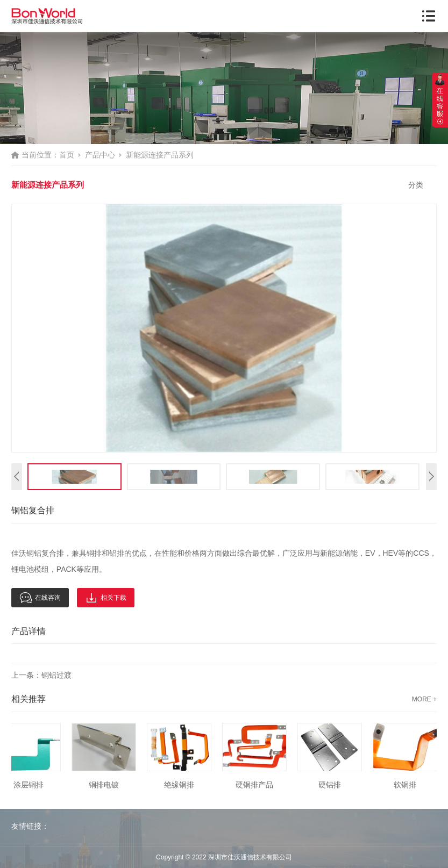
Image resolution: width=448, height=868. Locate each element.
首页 (67, 155)
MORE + (424, 699)
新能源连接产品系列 (160, 155)
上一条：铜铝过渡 (41, 675)
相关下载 (106, 598)
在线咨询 (40, 598)
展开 (440, 100)
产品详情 (29, 631)
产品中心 (100, 155)
